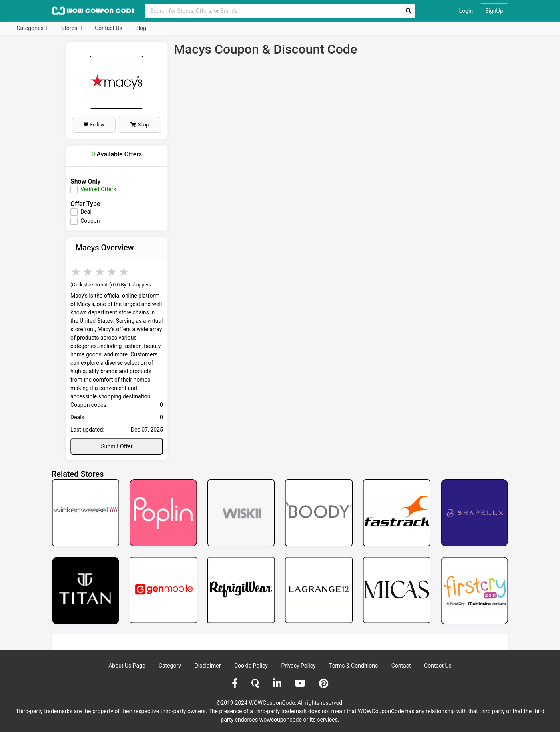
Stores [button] (70, 28)
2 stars (88, 272)
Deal (86, 212)
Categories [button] (31, 28)
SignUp (494, 11)
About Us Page (127, 666)
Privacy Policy (298, 666)
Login (466, 11)
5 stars (124, 272)
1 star (76, 272)
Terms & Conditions (353, 666)
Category (170, 666)
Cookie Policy (251, 666)
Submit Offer (117, 446)
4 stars (112, 272)
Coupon (90, 221)
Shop (140, 125)
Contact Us (109, 28)
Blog (141, 28)
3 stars (100, 272)
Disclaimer (207, 666)
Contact (401, 666)
